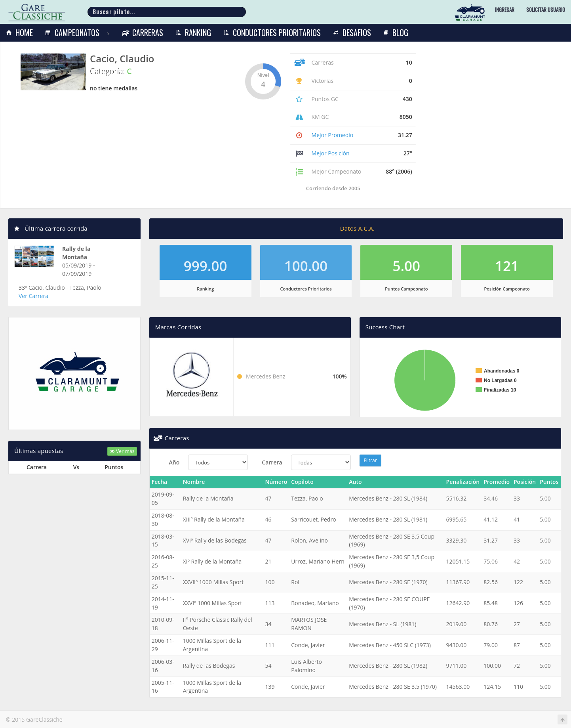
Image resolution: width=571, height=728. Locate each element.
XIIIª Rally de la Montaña (214, 519)
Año (174, 462)
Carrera (272, 462)
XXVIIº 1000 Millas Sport (213, 582)
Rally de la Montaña (76, 253)
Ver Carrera (33, 296)
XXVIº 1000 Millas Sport (213, 603)
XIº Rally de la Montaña (212, 561)
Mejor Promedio (333, 135)
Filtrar (370, 460)
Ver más (122, 451)
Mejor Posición (331, 153)
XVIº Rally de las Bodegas (215, 540)
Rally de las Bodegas (209, 666)
